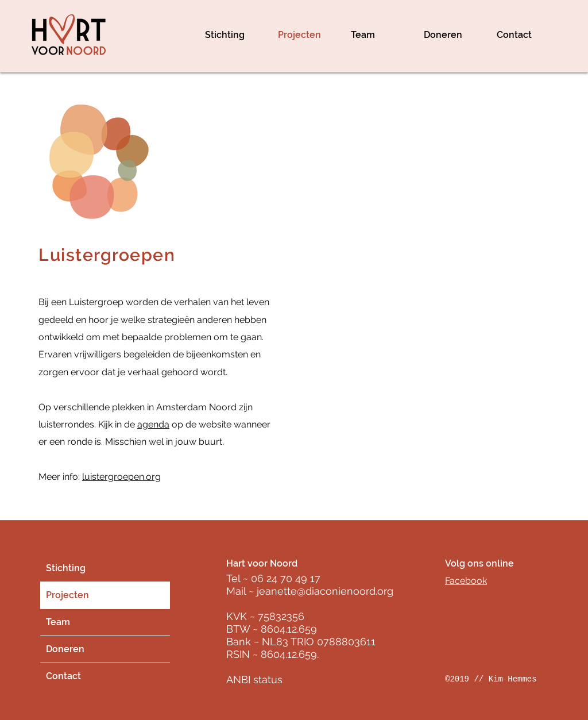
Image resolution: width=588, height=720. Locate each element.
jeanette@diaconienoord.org (325, 591)
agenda (153, 424)
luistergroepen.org (121, 477)
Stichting (66, 568)
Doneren (65, 649)
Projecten (67, 595)
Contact (63, 676)
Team (58, 622)
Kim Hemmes (513, 679)
